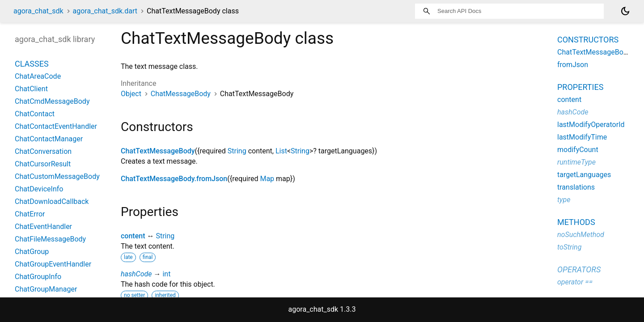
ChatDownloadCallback (52, 201)
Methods (576, 222)
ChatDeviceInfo (39, 189)
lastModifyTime (582, 137)
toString (569, 247)
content (133, 236)
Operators (579, 269)
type (564, 200)
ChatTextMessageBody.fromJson (174, 179)
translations (576, 187)
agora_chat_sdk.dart (105, 11)
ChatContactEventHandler (56, 126)
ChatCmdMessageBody (52, 101)
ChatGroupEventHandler (53, 264)
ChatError (30, 214)
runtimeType (576, 162)
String (237, 151)
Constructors (588, 40)
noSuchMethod (581, 235)
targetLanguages (584, 175)
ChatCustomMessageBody (57, 176)
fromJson (573, 65)
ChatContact (35, 114)
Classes (32, 64)
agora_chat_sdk (38, 11)
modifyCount (578, 150)
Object (131, 94)
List (281, 151)
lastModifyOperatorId (591, 125)
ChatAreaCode (38, 76)
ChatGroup (32, 252)
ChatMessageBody (181, 94)
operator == (575, 282)
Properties (580, 87)
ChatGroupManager (46, 289)
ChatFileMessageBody (50, 239)
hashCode (136, 274)
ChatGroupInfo (38, 277)
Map (267, 179)
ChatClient (31, 89)
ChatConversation (43, 151)
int (166, 274)
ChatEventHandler (43, 227)
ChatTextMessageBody (158, 151)
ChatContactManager (49, 139)
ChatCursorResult (43, 164)
